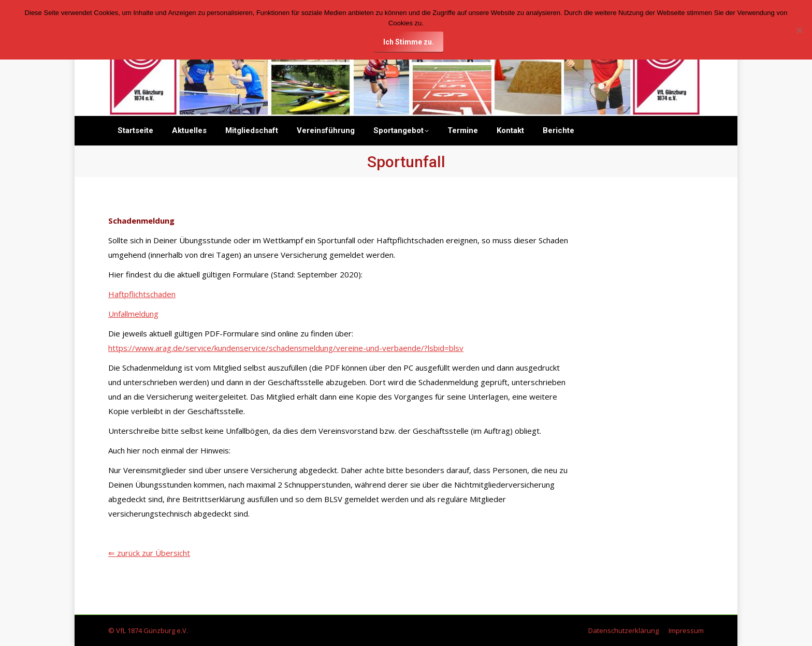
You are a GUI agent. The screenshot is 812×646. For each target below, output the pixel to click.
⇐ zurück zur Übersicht (149, 553)
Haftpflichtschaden (142, 294)
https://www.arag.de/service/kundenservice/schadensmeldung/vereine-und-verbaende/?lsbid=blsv (286, 348)
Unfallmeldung (133, 314)
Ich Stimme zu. (409, 42)
